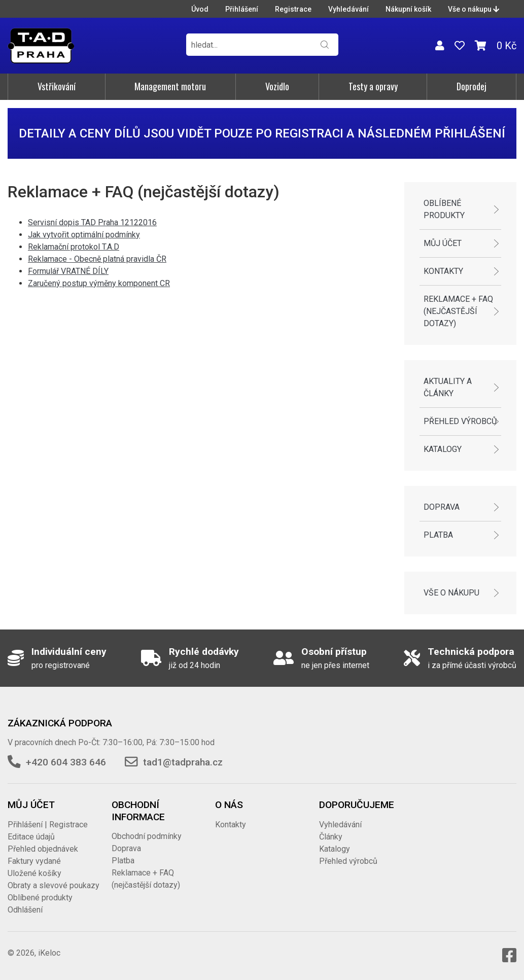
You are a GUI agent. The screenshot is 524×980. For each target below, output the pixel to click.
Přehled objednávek (43, 849)
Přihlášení (242, 9)
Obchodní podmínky (147, 836)
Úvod (200, 9)
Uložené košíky (34, 873)
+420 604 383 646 (66, 762)
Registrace (293, 9)
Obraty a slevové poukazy (54, 885)
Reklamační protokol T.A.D (74, 247)
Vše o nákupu (474, 9)
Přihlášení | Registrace (48, 825)
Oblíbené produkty (444, 209)
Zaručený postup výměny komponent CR (99, 283)
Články (331, 837)
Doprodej (471, 86)
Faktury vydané (34, 861)
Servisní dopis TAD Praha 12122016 (92, 222)
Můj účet (443, 243)
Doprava (442, 507)
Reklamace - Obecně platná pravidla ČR (97, 259)
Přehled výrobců (460, 421)
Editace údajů (31, 837)
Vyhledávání (348, 9)
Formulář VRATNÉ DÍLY (68, 271)
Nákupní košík (408, 9)
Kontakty (443, 271)
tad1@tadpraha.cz (183, 762)
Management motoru (170, 86)
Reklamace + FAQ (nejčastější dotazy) (458, 311)
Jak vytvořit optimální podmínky (84, 235)
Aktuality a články (448, 387)
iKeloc (49, 953)
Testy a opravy (373, 86)
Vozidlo (277, 86)
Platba (438, 535)
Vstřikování (57, 86)
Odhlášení (25, 910)
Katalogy (443, 449)
